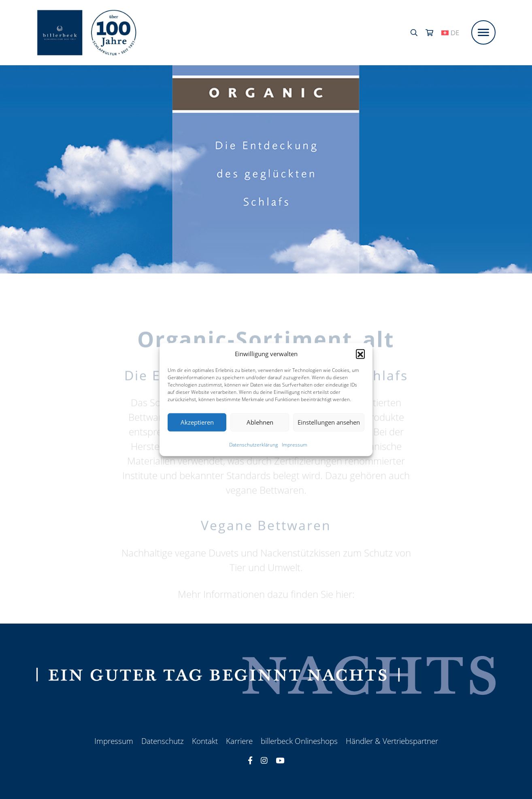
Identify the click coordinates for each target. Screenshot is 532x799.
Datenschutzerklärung (253, 444)
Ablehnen (260, 422)
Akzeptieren (197, 422)
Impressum (295, 444)
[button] (360, 354)
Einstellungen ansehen (329, 422)
